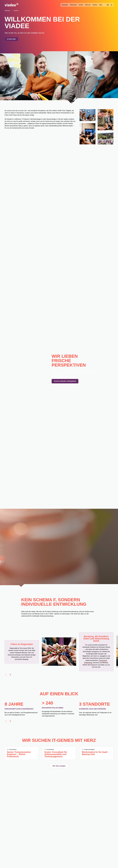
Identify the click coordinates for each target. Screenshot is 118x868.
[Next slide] (10, 675)
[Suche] (111, 5)
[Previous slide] (6, 675)
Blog (101, 5)
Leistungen (65, 5)
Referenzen (73, 5)
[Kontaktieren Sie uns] (108, 5)
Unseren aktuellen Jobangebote (65, 381)
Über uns (88, 5)
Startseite (8, 11)
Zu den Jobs (11, 39)
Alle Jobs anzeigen (59, 766)
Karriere (95, 5)
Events (81, 5)
